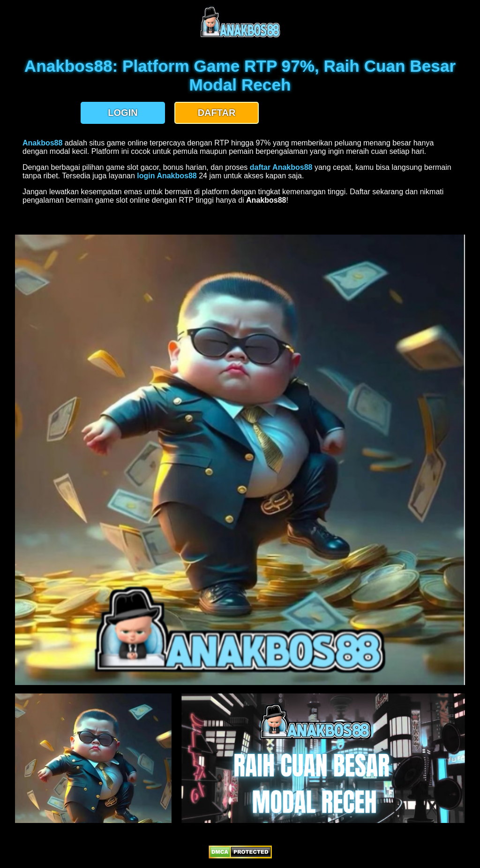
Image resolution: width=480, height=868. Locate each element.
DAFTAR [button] (217, 113)
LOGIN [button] (123, 113)
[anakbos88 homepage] (240, 36)
